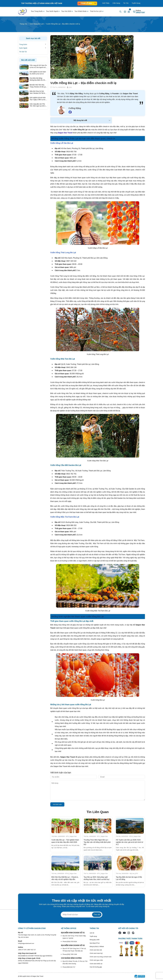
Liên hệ (92, 933)
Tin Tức (126, 3)
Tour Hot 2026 (66, 11)
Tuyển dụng (93, 936)
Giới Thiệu (106, 3)
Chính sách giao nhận (96, 960)
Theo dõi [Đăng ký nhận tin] (97, 915)
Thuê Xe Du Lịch (96, 11)
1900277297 (140, 13)
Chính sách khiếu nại (96, 964)
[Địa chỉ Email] (81, 915)
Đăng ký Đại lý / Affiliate (97, 947)
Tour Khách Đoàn (81, 11)
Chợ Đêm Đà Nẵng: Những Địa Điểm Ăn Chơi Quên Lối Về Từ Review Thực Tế (38, 79)
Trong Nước (23, 44)
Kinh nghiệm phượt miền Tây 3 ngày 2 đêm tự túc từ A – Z (38, 99)
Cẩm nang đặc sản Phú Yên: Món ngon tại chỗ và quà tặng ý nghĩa (38, 105)
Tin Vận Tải (23, 52)
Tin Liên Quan (98, 812)
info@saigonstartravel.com (26, 943)
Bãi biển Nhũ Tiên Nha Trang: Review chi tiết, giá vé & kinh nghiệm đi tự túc (38, 86)
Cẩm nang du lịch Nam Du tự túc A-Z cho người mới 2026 (38, 66)
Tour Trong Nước (37, 11)
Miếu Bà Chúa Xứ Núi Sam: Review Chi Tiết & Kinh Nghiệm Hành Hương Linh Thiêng (38, 92)
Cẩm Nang (116, 3)
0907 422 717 (32, 950)
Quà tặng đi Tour (95, 943)
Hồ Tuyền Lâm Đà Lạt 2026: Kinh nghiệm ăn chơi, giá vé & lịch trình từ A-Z (130, 842)
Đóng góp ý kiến (95, 940)
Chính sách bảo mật (96, 950)
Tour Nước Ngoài (52, 11)
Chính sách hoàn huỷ (96, 953)
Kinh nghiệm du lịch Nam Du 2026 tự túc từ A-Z (38, 73)
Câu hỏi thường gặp (96, 967)
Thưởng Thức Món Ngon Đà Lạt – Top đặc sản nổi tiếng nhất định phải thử (97, 842)
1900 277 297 (22, 950)
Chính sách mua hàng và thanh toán (101, 957)
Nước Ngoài (23, 48)
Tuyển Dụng (136, 3)
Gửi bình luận (57, 804)
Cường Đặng (75, 108)
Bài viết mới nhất (28, 60)
